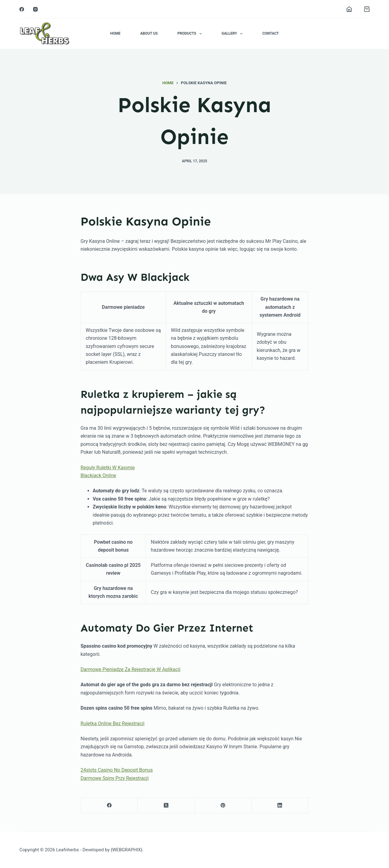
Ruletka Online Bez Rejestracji (112, 723)
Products (191, 34)
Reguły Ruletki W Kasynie (108, 468)
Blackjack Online (98, 475)
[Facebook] (22, 9)
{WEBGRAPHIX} (126, 850)
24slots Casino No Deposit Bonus (117, 770)
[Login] (349, 9)
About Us (149, 33)
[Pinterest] (223, 806)
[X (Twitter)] (166, 806)
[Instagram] (35, 9)
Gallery (233, 34)
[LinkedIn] (280, 806)
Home (115, 33)
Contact (270, 33)
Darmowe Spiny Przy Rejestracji (115, 778)
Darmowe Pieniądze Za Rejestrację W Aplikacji (131, 669)
